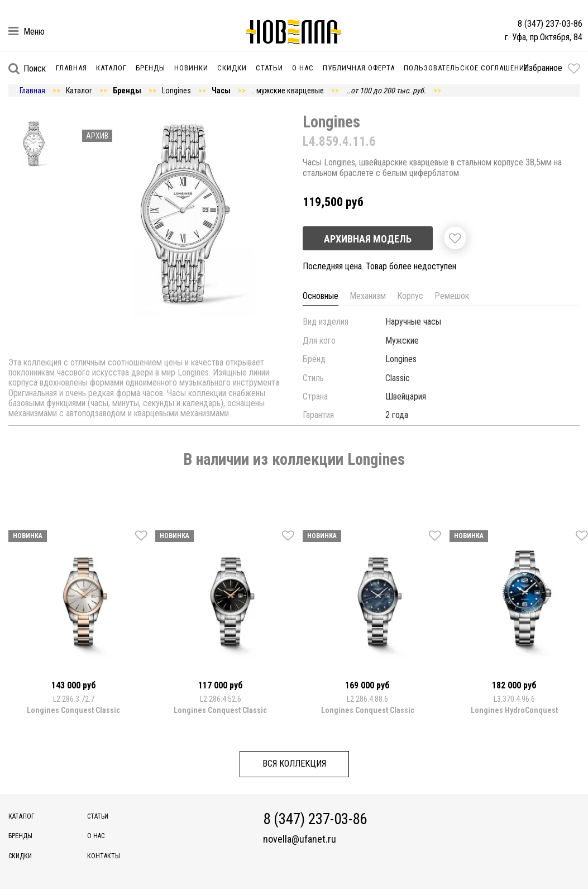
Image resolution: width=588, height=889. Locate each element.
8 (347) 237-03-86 (550, 24)
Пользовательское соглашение (466, 68)
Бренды (150, 68)
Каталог (111, 68)
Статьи (269, 68)
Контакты (104, 856)
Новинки (191, 68)
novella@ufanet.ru (300, 839)
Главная (71, 68)
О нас (303, 68)
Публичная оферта (359, 68)
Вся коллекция (294, 764)
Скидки (232, 68)
